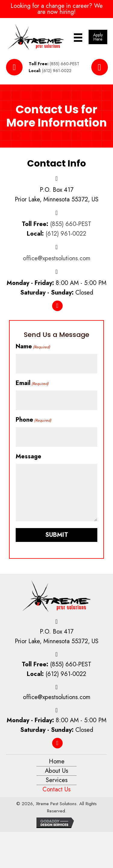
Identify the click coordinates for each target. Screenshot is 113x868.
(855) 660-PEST (64, 64)
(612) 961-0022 (57, 71)
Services (57, 780)
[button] (98, 37)
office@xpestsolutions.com (57, 258)
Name (33, 346)
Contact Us (56, 789)
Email (32, 383)
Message (28, 456)
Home (57, 761)
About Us (56, 771)
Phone (33, 420)
